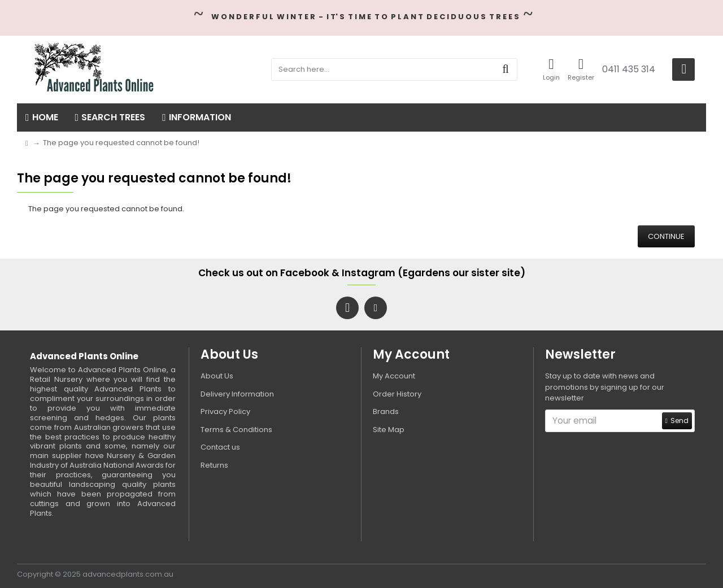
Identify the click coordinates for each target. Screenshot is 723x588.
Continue (666, 236)
